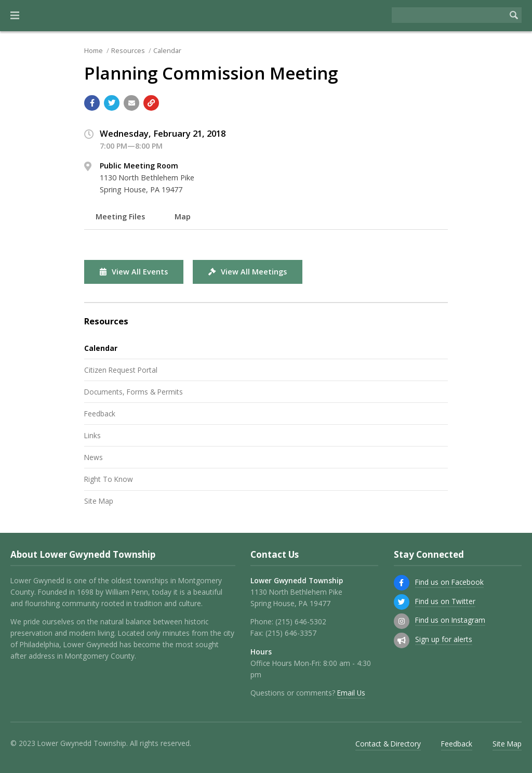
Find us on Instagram (450, 620)
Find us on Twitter (445, 601)
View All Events (134, 272)
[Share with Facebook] (92, 103)
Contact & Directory (388, 744)
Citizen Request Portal (121, 370)
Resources (128, 50)
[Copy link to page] (151, 103)
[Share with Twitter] (112, 103)
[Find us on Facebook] (402, 583)
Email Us (351, 693)
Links (92, 435)
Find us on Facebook (449, 582)
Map (183, 217)
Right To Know (109, 479)
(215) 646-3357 (291, 633)
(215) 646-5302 (301, 621)
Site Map (99, 501)
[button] (15, 16)
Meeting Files (120, 217)
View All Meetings (248, 272)
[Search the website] (449, 15)
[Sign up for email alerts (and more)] (402, 640)
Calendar (167, 50)
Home (94, 50)
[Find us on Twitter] (402, 602)
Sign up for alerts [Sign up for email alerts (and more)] (444, 639)
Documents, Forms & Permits (134, 392)
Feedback (100, 414)
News (94, 457)
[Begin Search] (514, 15)
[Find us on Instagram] (402, 621)
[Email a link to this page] (131, 103)
